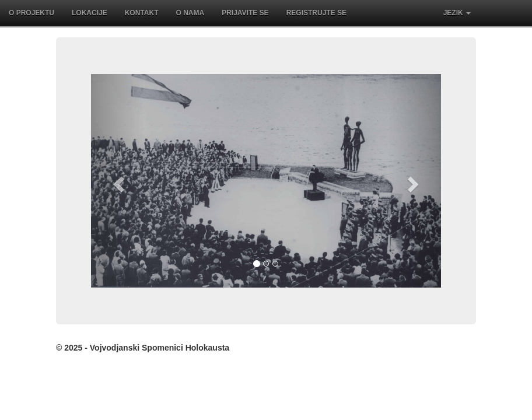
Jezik (457, 13)
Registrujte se (316, 13)
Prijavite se (245, 13)
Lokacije (90, 13)
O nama (190, 13)
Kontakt (142, 13)
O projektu (32, 13)
